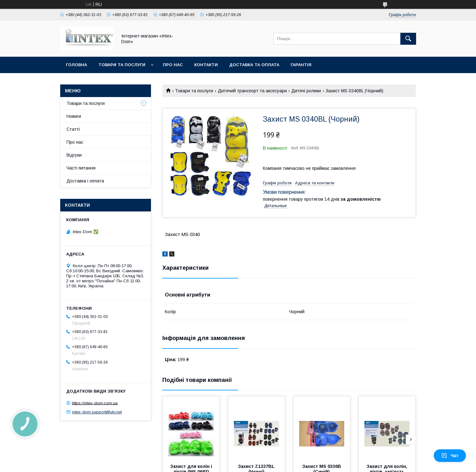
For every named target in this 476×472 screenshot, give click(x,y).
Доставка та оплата (254, 65)
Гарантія (301, 65)
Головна (76, 65)
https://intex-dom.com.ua (95, 403)
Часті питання (81, 168)
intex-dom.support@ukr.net (97, 412)
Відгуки (74, 155)
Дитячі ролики (306, 91)
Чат (450, 456)
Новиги (74, 116)
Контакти (206, 65)
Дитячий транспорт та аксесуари (252, 91)
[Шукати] (408, 39)
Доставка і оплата (85, 181)
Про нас (173, 65)
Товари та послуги (122, 65)
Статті (73, 129)
